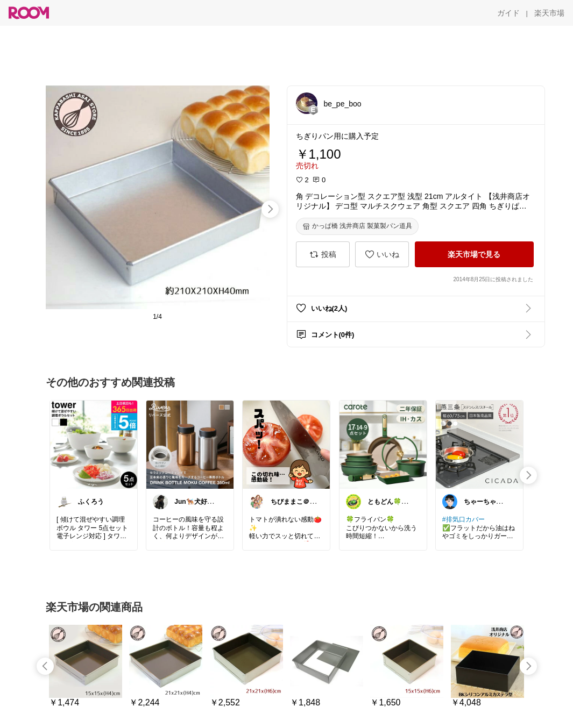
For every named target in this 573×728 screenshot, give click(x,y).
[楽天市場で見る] (474, 254)
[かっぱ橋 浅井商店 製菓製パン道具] (358, 226)
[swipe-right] (270, 209)
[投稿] (323, 254)
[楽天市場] (549, 13)
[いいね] (382, 254)
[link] (94, 444)
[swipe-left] (45, 666)
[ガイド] (508, 13)
